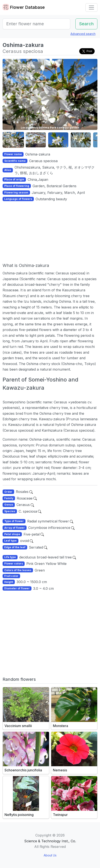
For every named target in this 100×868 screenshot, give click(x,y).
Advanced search (83, 34)
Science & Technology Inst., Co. (50, 841)
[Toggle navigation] (91, 7)
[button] (13, 140)
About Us (50, 855)
